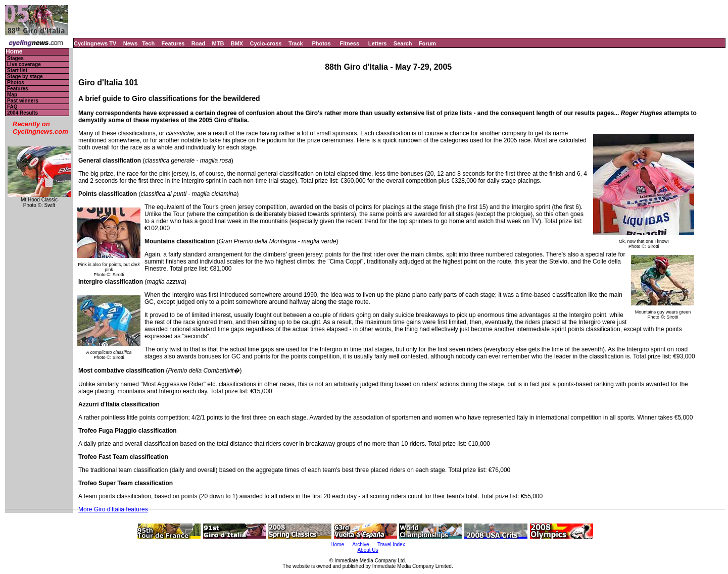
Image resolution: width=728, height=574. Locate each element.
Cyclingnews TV (95, 43)
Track (296, 43)
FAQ (12, 107)
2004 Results (22, 113)
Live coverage (24, 64)
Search (403, 43)
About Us (368, 550)
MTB (218, 43)
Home (14, 52)
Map (12, 95)
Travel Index (391, 544)
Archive (360, 544)
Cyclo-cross (266, 43)
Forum (427, 43)
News (131, 43)
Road (199, 43)
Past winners (23, 101)
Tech (148, 43)
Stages (15, 58)
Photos (321, 43)
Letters (378, 43)
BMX (237, 43)
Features (173, 43)
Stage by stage (25, 76)
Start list (17, 70)
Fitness (349, 43)
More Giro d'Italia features (113, 509)
